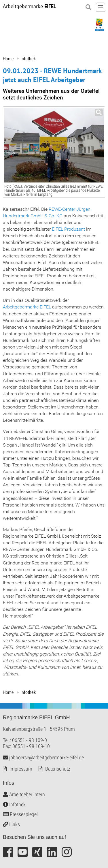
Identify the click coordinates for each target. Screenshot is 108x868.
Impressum (21, 769)
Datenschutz (58, 769)
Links (11, 824)
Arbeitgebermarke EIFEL (27, 307)
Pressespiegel (20, 815)
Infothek (14, 804)
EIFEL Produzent (68, 229)
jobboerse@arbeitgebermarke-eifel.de (43, 758)
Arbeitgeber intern (24, 795)
